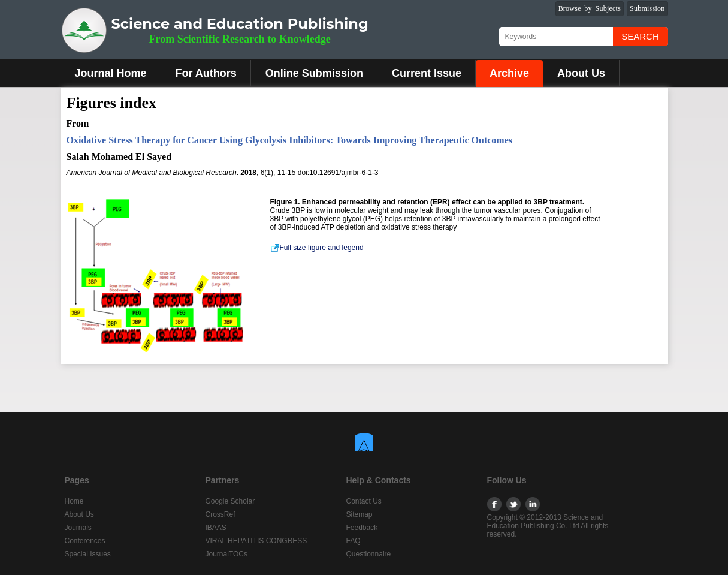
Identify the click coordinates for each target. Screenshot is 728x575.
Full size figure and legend (317, 248)
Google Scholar (230, 501)
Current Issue (427, 73)
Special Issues (88, 554)
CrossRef (220, 514)
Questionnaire (369, 554)
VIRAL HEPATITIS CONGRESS (256, 541)
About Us (581, 73)
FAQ (354, 541)
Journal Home (111, 73)
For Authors (206, 73)
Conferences (85, 541)
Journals (78, 528)
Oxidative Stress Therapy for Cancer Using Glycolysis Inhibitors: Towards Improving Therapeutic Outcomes (290, 140)
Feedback (362, 528)
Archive (509, 73)
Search (640, 36)
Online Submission (314, 73)
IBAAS (216, 528)
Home (74, 501)
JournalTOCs (226, 554)
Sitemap (360, 514)
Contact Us (364, 501)
